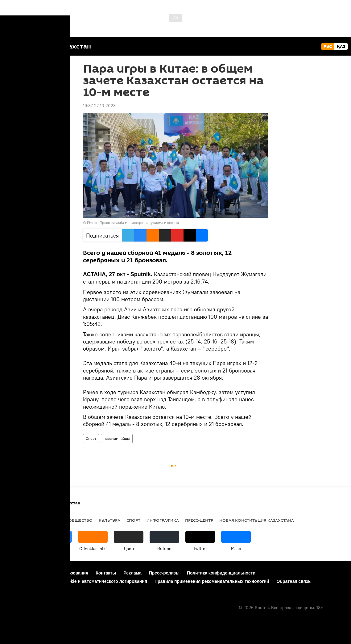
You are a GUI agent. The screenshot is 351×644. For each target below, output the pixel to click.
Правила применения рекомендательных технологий (212, 581)
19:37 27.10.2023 (99, 106)
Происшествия (24, 520)
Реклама (132, 573)
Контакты (106, 573)
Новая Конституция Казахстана (257, 520)
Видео (55, 520)
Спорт (91, 438)
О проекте (17, 573)
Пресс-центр (199, 520)
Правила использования (62, 573)
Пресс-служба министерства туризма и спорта (139, 223)
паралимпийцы (117, 438)
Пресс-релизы (164, 573)
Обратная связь (293, 581)
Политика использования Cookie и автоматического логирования (77, 581)
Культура (109, 520)
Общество (81, 520)
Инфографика (163, 520)
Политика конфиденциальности (221, 573)
